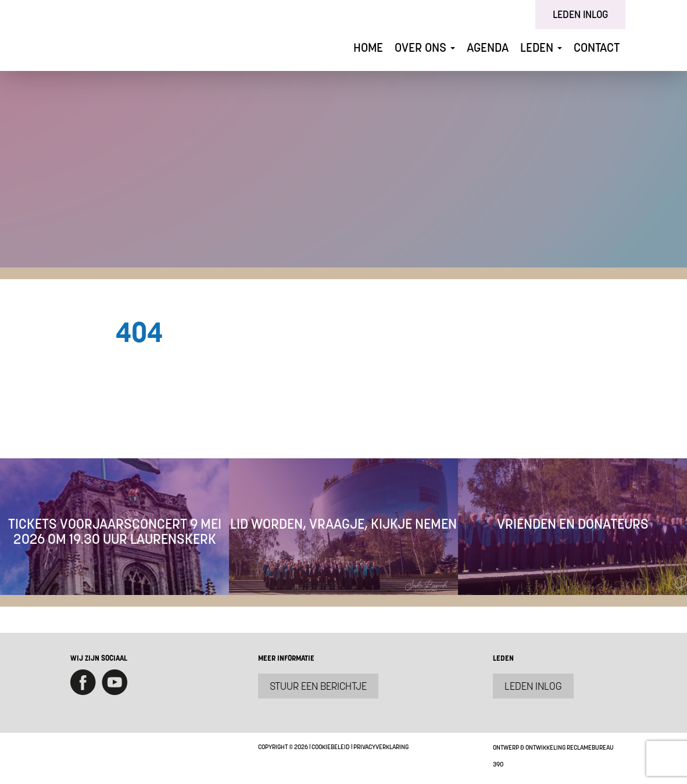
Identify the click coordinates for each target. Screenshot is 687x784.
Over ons (425, 47)
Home (368, 47)
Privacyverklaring (381, 747)
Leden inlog (580, 14)
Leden (541, 47)
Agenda (488, 47)
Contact (597, 47)
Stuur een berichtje (318, 686)
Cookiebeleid (331, 747)
